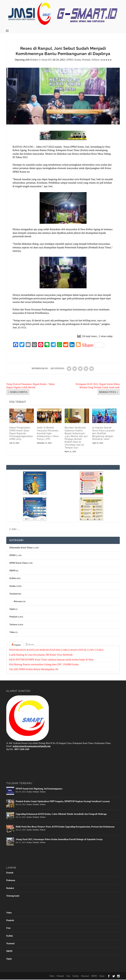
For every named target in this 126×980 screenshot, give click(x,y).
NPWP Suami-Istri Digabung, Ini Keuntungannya (39, 789)
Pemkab (86, 60)
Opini (12, 610)
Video (12, 633)
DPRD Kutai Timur (19, 564)
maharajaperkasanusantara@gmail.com (32, 747)
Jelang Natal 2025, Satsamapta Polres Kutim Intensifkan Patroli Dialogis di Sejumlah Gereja (59, 840)
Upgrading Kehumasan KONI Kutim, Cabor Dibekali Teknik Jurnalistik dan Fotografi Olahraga (61, 815)
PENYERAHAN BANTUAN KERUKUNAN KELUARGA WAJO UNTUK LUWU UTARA (56, 650)
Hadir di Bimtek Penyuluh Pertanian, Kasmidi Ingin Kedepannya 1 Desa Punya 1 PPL (48, 434)
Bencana (18, 602)
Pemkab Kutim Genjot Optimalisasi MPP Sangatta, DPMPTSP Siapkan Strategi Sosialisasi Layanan (63, 802)
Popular (18, 646)
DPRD (70, 60)
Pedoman (11, 881)
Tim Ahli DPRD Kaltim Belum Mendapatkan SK (34, 670)
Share (93, 346)
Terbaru (95, 60)
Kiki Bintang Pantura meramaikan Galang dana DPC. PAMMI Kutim (44, 665)
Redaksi (10, 889)
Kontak (10, 873)
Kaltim (13, 579)
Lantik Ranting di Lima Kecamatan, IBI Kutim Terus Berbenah (41, 655)
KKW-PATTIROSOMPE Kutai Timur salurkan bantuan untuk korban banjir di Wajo (51, 660)
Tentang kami (13, 896)
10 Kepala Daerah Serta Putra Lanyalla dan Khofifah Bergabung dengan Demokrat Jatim (103, 434)
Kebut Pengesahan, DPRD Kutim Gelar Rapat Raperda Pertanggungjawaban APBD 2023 (21, 434)
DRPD (12, 571)
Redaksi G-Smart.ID (41, 60)
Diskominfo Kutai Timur (21, 548)
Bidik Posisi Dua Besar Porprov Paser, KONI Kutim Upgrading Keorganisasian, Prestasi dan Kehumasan (65, 827)
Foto (8, 929)
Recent (31, 645)
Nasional (13, 594)
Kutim (78, 60)
